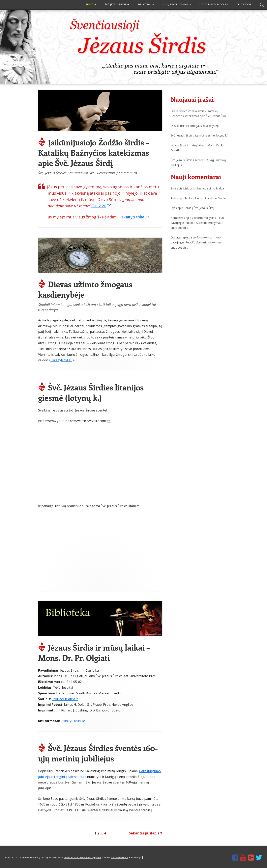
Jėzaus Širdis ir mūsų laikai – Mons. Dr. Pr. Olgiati (94, 652)
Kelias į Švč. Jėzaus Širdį (199, 208)
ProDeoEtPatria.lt (65, 699)
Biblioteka (144, 4)
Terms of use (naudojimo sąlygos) (82, 858)
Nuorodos (244, 4)
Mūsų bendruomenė (175, 4)
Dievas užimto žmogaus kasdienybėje (85, 289)
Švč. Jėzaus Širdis (115, 4)
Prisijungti (137, 858)
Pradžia (91, 4)
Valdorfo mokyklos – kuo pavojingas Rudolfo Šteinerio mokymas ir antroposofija (197, 223)
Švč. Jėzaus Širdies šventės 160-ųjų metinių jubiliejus (98, 753)
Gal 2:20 (101, 206)
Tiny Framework (119, 858)
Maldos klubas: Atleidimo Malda (204, 188)
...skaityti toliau (134, 217)
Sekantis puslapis (144, 833)
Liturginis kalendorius (214, 4)
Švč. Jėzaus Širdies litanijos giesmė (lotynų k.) (91, 392)
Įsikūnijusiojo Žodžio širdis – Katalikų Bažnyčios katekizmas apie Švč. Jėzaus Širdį (94, 152)
